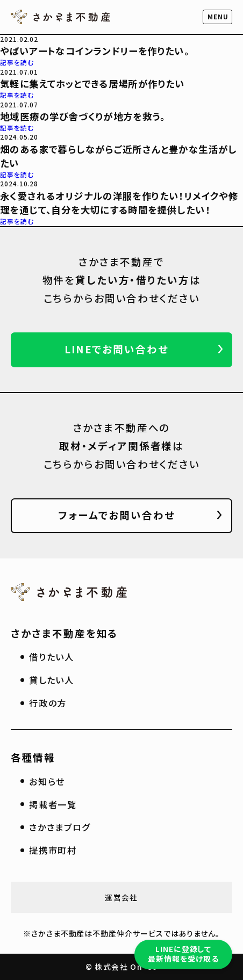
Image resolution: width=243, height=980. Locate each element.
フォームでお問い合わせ (116, 515)
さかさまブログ (59, 827)
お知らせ (47, 781)
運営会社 (121, 897)
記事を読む (17, 62)
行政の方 (48, 703)
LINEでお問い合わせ (116, 349)
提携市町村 (53, 850)
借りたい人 (51, 657)
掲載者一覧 (53, 804)
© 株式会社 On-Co (122, 967)
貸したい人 (51, 680)
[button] (218, 17)
